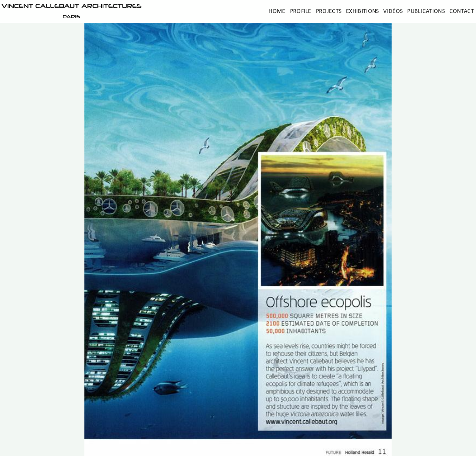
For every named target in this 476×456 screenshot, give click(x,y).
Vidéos (393, 11)
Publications (426, 11)
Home (277, 11)
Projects (329, 11)
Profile (301, 11)
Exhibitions (362, 11)
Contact (462, 11)
